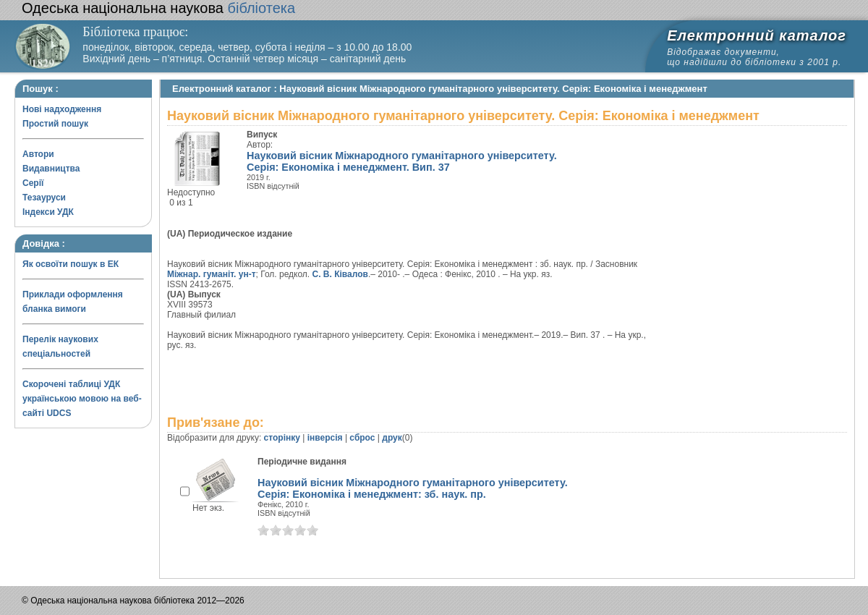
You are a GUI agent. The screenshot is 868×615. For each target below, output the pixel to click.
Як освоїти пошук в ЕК (71, 264)
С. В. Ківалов (340, 274)
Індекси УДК (48, 212)
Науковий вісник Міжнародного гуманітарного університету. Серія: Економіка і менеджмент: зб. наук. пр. (413, 488)
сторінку (282, 438)
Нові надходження (62, 109)
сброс (362, 438)
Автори (38, 154)
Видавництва (51, 169)
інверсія (325, 438)
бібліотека (158, 8)
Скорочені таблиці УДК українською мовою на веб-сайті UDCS (82, 399)
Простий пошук (55, 124)
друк (392, 438)
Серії (33, 183)
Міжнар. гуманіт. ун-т (212, 274)
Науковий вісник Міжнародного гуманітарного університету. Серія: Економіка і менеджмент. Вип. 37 (402, 161)
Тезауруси (44, 198)
